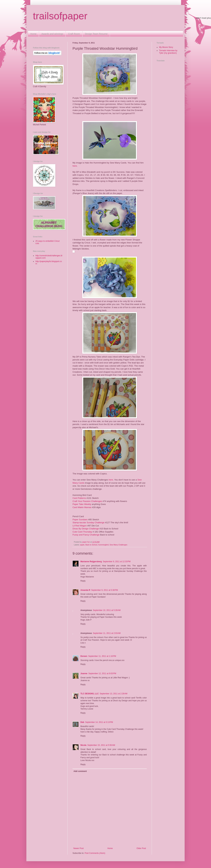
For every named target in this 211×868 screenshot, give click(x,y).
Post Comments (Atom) (95, 853)
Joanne (84, 673)
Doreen (84, 656)
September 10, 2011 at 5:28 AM (107, 610)
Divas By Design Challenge (86, 529)
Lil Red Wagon (80, 526)
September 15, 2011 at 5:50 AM (101, 745)
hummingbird (103, 545)
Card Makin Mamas (82, 507)
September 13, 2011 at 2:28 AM (114, 694)
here (75, 166)
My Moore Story (166, 47)
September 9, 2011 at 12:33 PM (117, 562)
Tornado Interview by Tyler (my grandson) (168, 52)
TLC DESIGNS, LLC (90, 694)
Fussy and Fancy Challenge (86, 535)
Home (33, 34)
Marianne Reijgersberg (91, 562)
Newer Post (78, 848)
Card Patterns (79, 498)
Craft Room (74, 34)
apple (82, 545)
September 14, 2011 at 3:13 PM (99, 722)
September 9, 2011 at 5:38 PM (105, 590)
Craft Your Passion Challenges (87, 501)
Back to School (91, 545)
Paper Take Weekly (82, 504)
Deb (82, 722)
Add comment (80, 771)
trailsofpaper (60, 16)
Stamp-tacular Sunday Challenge (89, 523)
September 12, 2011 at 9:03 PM (102, 673)
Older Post (141, 848)
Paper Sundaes (80, 520)
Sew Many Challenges (118, 545)
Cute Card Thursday (82, 532)
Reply (83, 581)
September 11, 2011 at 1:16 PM (102, 656)
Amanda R (85, 590)
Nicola (83, 745)
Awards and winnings (52, 34)
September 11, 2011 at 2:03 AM (107, 633)
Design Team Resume (96, 34)
